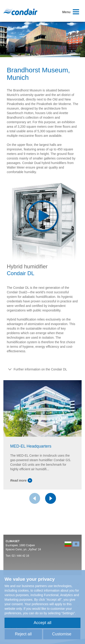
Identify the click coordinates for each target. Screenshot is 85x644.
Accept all (42, 623)
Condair (20, 12)
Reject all (23, 634)
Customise (62, 634)
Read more (21, 480)
